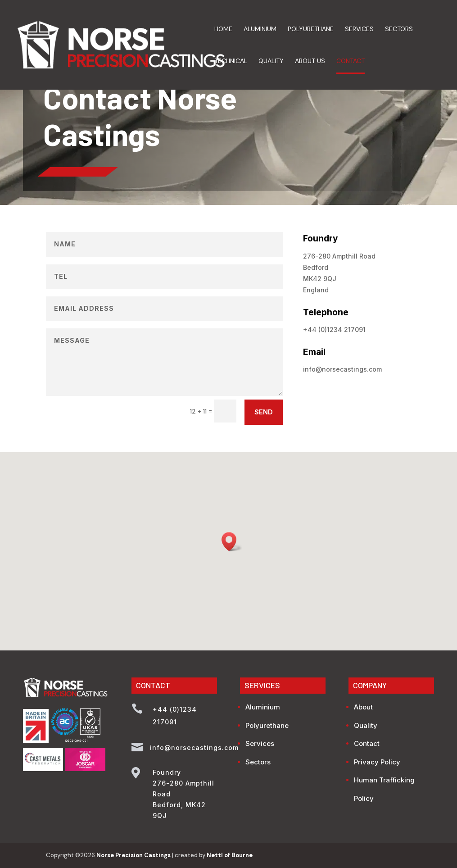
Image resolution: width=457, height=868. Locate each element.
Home (223, 29)
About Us (310, 61)
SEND (264, 412)
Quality (271, 61)
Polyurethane (311, 29)
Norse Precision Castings (133, 855)
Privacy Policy (377, 762)
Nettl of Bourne (230, 855)
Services (359, 29)
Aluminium (260, 29)
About (363, 707)
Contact (351, 61)
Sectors (399, 29)
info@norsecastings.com (342, 369)
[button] (232, 542)
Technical (231, 61)
